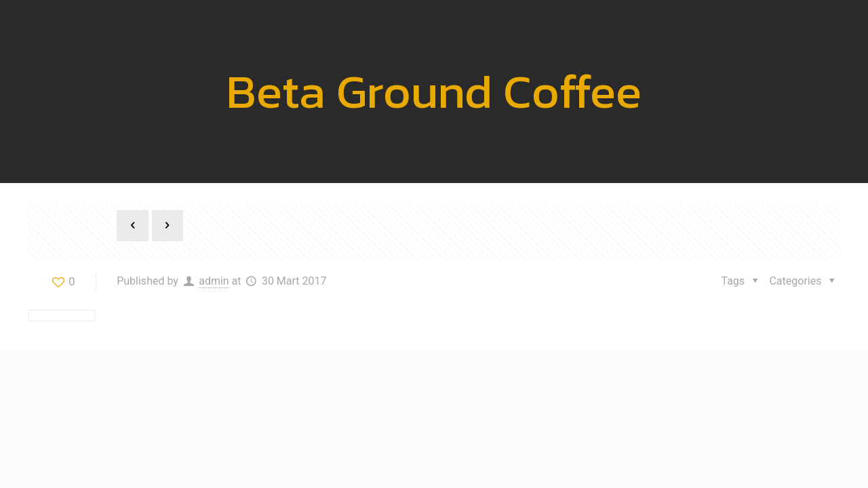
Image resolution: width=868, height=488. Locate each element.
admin (214, 281)
